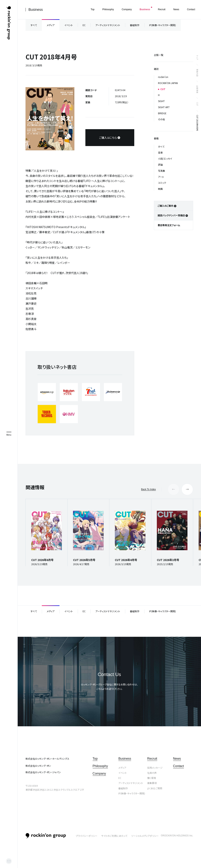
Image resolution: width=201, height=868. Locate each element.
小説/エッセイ (165, 159)
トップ (197, 57)
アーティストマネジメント (108, 25)
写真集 (162, 171)
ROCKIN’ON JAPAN (168, 83)
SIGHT (161, 101)
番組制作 (135, 25)
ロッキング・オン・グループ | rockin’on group (9, 23)
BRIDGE (162, 113)
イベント (69, 25)
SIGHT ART (164, 107)
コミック (162, 183)
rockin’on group (46, 836)
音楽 (160, 152)
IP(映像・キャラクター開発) (163, 25)
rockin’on (163, 77)
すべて (34, 25)
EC (84, 25)
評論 (160, 165)
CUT (197, 104)
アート (161, 177)
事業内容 (197, 73)
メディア (51, 25)
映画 (160, 189)
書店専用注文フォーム (169, 225)
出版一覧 (159, 55)
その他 (161, 119)
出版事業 (197, 89)
